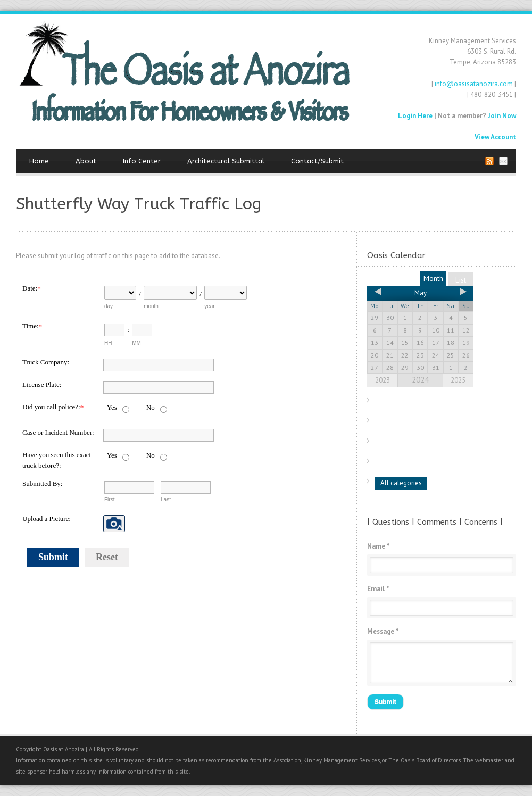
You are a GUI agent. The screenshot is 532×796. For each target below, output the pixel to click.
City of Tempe (401, 422)
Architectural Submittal (226, 161)
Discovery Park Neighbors (418, 442)
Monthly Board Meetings (417, 402)
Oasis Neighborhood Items (420, 463)
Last (166, 499)
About (86, 161)
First (109, 499)
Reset (107, 557)
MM (136, 343)
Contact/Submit (317, 161)
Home (39, 161)
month (151, 306)
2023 (383, 380)
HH (108, 343)
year (209, 306)
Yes (112, 407)
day (109, 306)
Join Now (502, 116)
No (151, 407)
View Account (495, 137)
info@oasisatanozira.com (474, 84)
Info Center (142, 161)
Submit (53, 557)
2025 (458, 380)
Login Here (415, 116)
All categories (401, 483)
